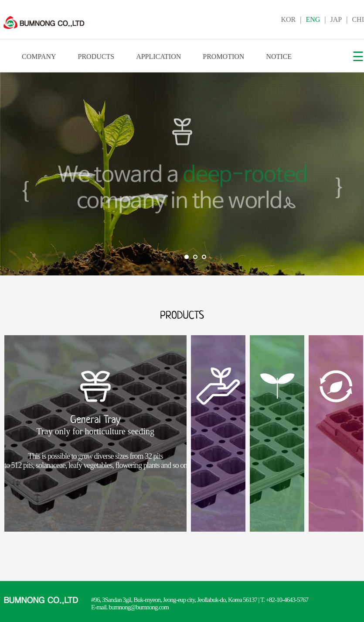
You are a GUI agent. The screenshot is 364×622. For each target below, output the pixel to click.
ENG (313, 19)
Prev (11, 174)
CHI (358, 19)
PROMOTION (223, 57)
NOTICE (279, 57)
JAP (336, 19)
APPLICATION (158, 57)
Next (353, 174)
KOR (288, 19)
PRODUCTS (96, 57)
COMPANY (39, 57)
